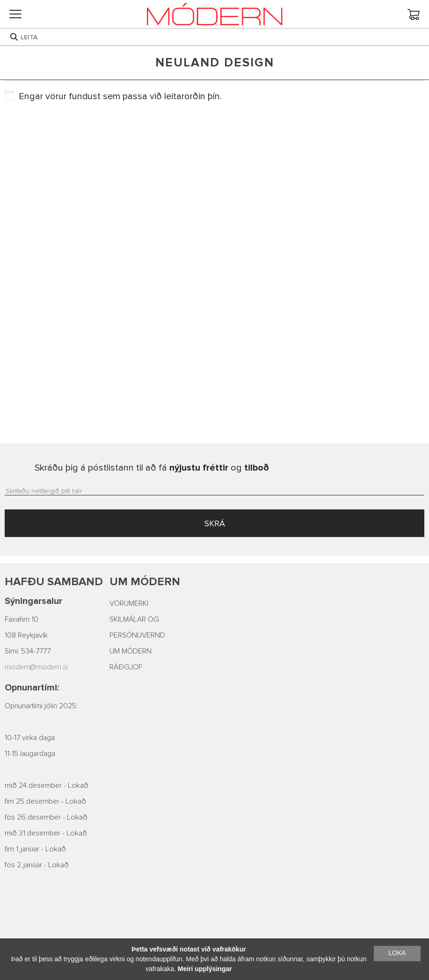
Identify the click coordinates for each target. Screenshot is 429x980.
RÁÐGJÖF (126, 667)
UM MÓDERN (131, 651)
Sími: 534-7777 (28, 651)
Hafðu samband (54, 582)
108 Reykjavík (26, 635)
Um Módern (145, 582)
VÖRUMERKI (129, 603)
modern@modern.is (36, 667)
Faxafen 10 (22, 619)
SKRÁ (215, 523)
